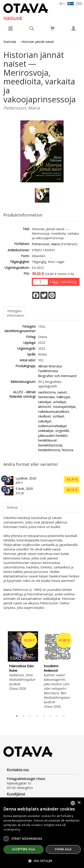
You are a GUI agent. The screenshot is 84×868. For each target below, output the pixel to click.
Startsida (10, 42)
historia (68, 450)
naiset (62, 392)
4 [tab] (37, 716)
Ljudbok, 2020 (26, 478)
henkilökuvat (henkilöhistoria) (50, 443)
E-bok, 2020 (24, 489)
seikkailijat (46, 431)
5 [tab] (44, 716)
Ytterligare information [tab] (15, 313)
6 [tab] (50, 716)
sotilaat (58, 416)
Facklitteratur (48, 371)
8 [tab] (64, 716)
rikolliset (44, 416)
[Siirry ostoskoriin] (52, 28)
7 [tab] (57, 716)
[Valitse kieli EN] (79, 3)
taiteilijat (45, 402)
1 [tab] (17, 716)
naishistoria (47, 392)
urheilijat (60, 402)
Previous (2, 671)
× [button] (79, 803)
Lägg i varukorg (63, 282)
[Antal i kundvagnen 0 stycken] (52, 29)
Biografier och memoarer (58, 376)
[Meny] (11, 28)
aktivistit (45, 406)
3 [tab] (30, 716)
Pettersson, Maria (46, 244)
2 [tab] (24, 716)
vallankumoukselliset (54, 411)
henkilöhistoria (49, 450)
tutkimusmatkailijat (52, 426)
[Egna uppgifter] (73, 28)
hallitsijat (63, 397)
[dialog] (42, 833)
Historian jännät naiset (38, 42)
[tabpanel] (23, 662)
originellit (62, 431)
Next (78, 671)
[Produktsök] (32, 28)
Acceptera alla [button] (24, 849)
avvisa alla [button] (63, 849)
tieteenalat (46, 397)
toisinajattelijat (64, 406)
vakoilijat (45, 421)
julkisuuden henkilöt (53, 435)
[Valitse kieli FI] (62, 3)
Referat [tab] (12, 507)
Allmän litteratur (50, 366)
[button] (42, 861)
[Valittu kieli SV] (71, 3)
